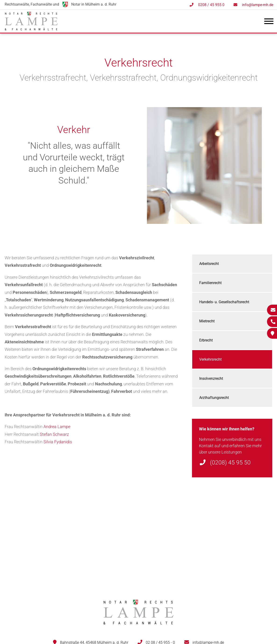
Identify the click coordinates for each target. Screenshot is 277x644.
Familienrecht (210, 283)
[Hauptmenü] (269, 22)
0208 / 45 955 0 (211, 5)
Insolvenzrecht (211, 378)
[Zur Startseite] (31, 29)
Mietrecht (207, 321)
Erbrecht (206, 340)
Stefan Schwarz (54, 434)
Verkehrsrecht (210, 359)
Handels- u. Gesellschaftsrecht (224, 302)
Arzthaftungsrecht (214, 398)
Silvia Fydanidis (58, 442)
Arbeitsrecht (209, 264)
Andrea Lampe (57, 427)
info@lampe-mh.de (258, 5)
